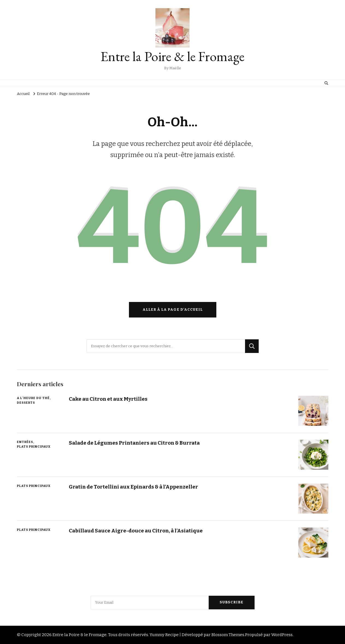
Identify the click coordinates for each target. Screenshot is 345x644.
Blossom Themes (228, 635)
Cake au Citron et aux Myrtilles (108, 399)
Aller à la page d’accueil (173, 310)
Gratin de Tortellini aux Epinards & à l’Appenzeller (133, 487)
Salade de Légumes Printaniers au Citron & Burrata (134, 443)
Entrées (25, 442)
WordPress (282, 635)
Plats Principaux (34, 447)
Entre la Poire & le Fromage (172, 56)
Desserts (26, 403)
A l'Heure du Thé (33, 398)
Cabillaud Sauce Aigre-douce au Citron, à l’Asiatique (136, 531)
